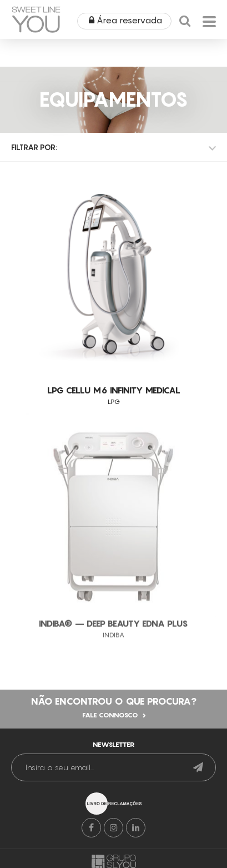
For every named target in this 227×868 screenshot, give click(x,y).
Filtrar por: (34, 147)
